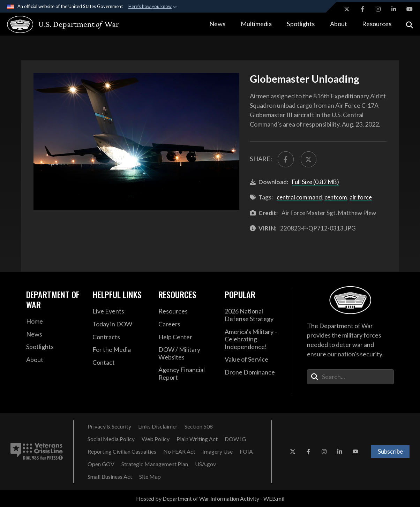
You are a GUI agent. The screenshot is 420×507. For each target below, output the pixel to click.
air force (361, 197)
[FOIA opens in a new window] (246, 452)
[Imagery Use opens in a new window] (217, 452)
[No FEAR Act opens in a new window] (179, 452)
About (339, 24)
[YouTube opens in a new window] (410, 9)
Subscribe (390, 451)
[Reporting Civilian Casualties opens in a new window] (122, 452)
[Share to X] (309, 159)
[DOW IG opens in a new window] (235, 439)
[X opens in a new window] (347, 9)
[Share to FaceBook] (286, 159)
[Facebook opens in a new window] (362, 9)
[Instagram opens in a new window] (378, 9)
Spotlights (301, 24)
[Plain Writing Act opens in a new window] (197, 439)
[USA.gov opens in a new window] (205, 464)
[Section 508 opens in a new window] (199, 426)
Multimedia (256, 24)
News (217, 24)
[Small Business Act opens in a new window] (110, 477)
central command (299, 197)
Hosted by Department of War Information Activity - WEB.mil (210, 498)
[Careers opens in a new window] (186, 324)
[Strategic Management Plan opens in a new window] (155, 464)
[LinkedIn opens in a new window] (394, 9)
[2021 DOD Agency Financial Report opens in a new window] (186, 374)
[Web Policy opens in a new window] (156, 439)
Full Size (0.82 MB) (316, 182)
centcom (336, 197)
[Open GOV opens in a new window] (101, 464)
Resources (377, 24)
